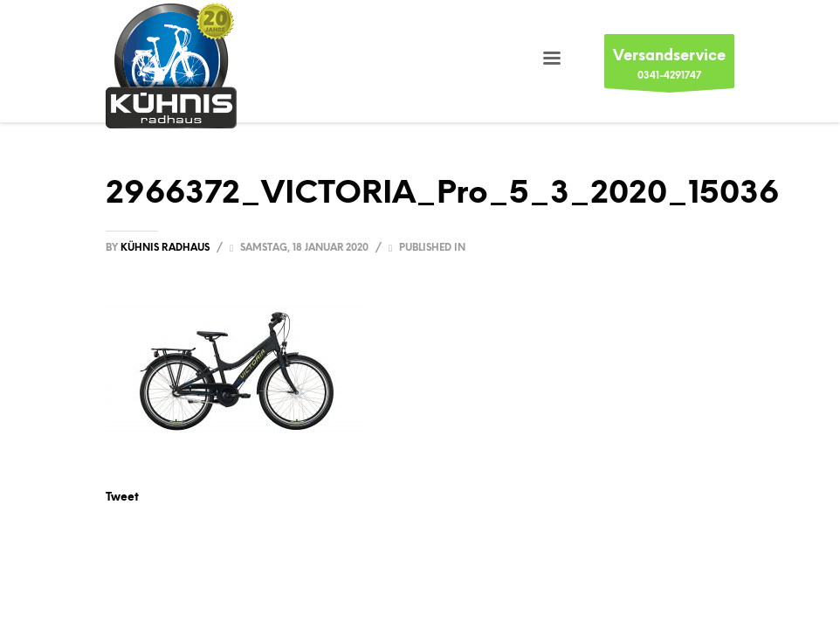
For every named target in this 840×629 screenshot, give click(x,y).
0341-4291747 (669, 66)
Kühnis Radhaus (166, 248)
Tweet (122, 497)
